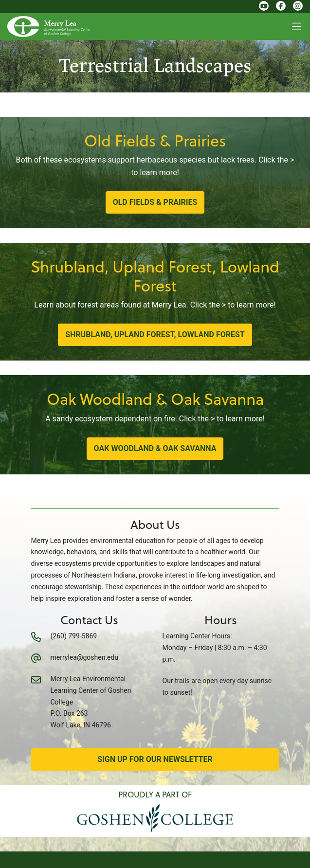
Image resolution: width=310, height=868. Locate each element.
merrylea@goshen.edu (85, 657)
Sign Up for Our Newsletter (155, 759)
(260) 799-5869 (74, 636)
